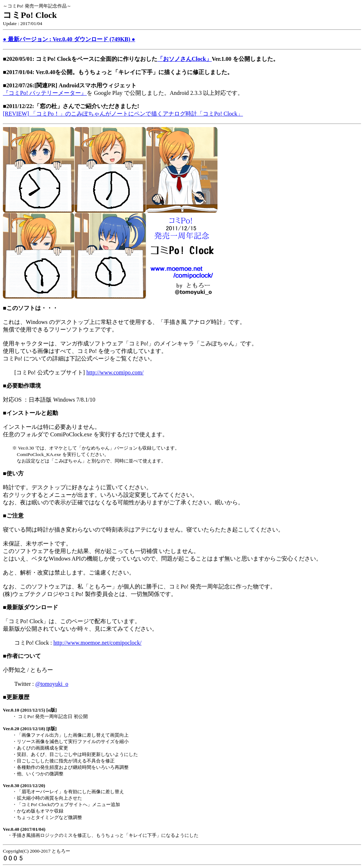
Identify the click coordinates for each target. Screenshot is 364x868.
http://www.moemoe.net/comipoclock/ (97, 643)
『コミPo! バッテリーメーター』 (45, 93)
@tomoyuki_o (52, 684)
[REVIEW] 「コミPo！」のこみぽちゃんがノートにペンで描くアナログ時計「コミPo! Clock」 (123, 114)
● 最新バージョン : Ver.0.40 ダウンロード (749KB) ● (69, 39)
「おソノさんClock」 (185, 59)
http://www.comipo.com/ (115, 372)
